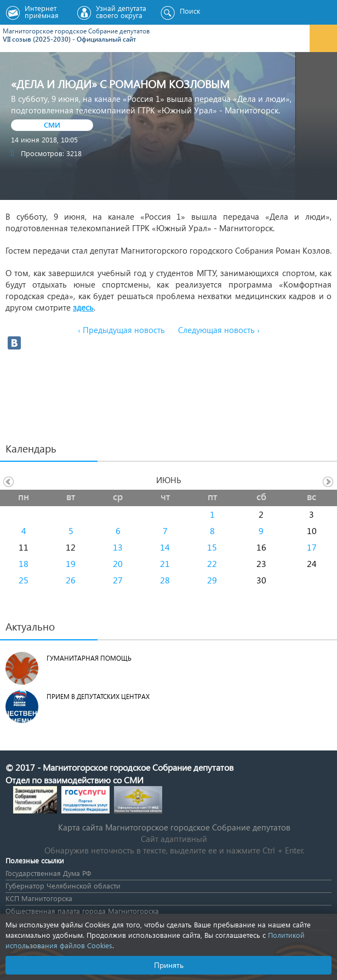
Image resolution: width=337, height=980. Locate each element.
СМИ (52, 125)
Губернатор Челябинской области (63, 886)
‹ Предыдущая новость (121, 330)
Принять (169, 965)
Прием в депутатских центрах (98, 697)
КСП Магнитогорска (39, 898)
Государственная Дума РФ (48, 873)
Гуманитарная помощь (89, 658)
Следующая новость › (219, 330)
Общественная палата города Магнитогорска (82, 911)
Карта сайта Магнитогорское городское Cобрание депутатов (174, 827)
